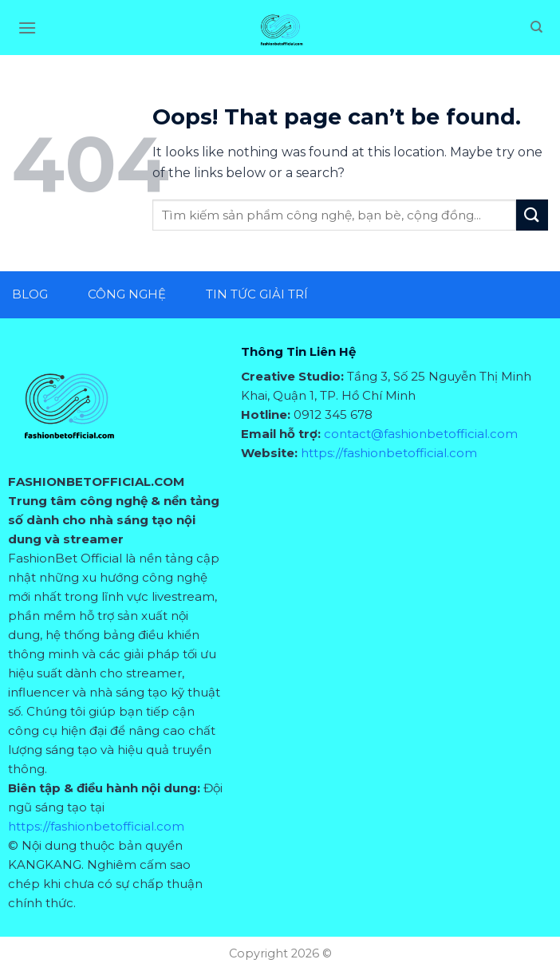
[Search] (536, 27)
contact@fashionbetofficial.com (421, 434)
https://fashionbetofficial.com (96, 826)
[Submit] (532, 215)
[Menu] (27, 28)
